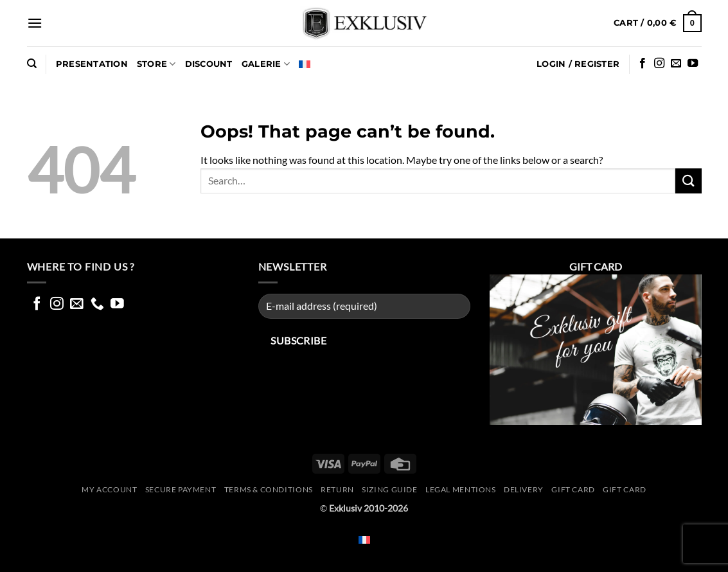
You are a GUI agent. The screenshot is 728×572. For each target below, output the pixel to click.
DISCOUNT (209, 64)
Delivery (524, 489)
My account (109, 489)
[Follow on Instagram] (659, 64)
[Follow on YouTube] (693, 64)
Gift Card (573, 489)
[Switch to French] (305, 64)
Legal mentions (461, 489)
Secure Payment (181, 489)
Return (337, 489)
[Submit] (688, 181)
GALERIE (266, 64)
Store (156, 64)
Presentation (92, 64)
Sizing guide (389, 489)
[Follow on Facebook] (643, 64)
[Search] (32, 64)
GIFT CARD (625, 489)
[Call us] (97, 304)
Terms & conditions (269, 489)
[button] (35, 23)
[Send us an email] (676, 64)
